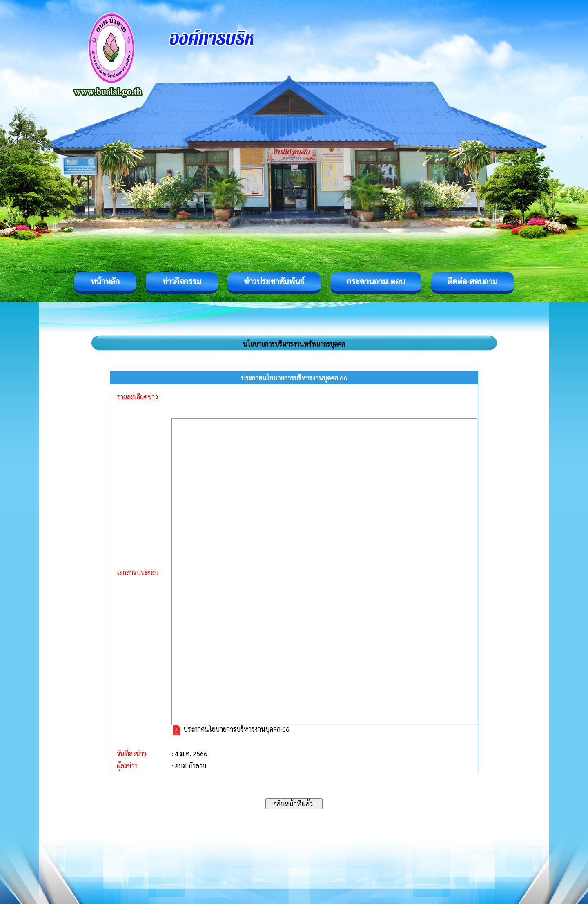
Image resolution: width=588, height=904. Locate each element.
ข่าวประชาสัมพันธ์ (274, 281)
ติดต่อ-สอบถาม (472, 281)
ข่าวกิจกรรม (182, 281)
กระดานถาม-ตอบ (376, 281)
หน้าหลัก (105, 281)
